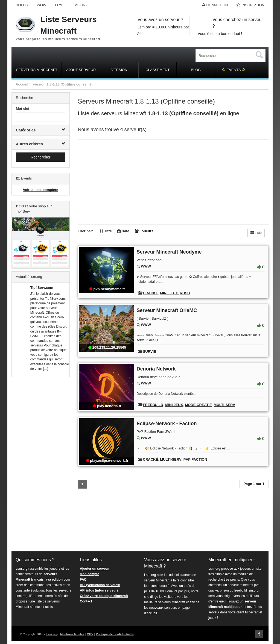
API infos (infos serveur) (99, 590)
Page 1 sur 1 (254, 484)
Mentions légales (72, 634)
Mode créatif (198, 405)
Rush (185, 293)
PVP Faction (195, 459)
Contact (86, 601)
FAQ (83, 580)
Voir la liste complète (41, 190)
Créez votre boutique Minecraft (104, 596)
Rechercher (40, 157)
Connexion (217, 5)
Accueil (22, 84)
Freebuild (153, 405)
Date (123, 231)
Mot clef (23, 109)
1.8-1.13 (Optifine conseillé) (69, 84)
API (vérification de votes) (100, 585)
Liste (256, 233)
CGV (90, 634)
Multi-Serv (224, 405)
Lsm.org (52, 634)
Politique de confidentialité (115, 634)
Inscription (253, 5)
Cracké (151, 293)
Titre (106, 231)
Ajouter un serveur (94, 569)
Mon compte (90, 574)
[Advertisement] (41, 464)
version (39, 84)
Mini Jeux (169, 293)
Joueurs (144, 231)
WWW (146, 266)
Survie (150, 352)
